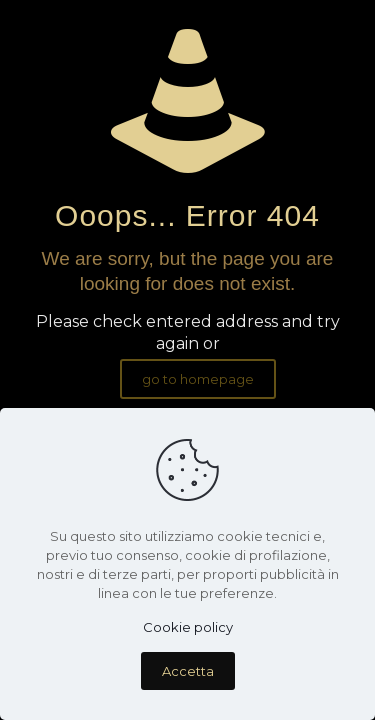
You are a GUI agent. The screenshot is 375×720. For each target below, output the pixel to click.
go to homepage (198, 379)
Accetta (188, 671)
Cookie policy (188, 627)
